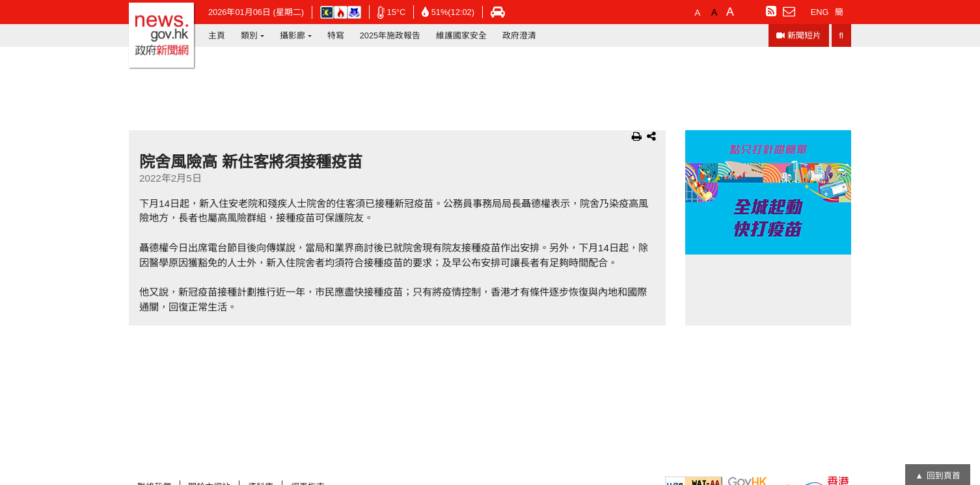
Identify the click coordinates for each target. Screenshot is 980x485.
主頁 (217, 35)
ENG (820, 12)
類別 (249, 35)
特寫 (336, 35)
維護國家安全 (461, 35)
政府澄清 (519, 35)
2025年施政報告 (390, 35)
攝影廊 (293, 35)
